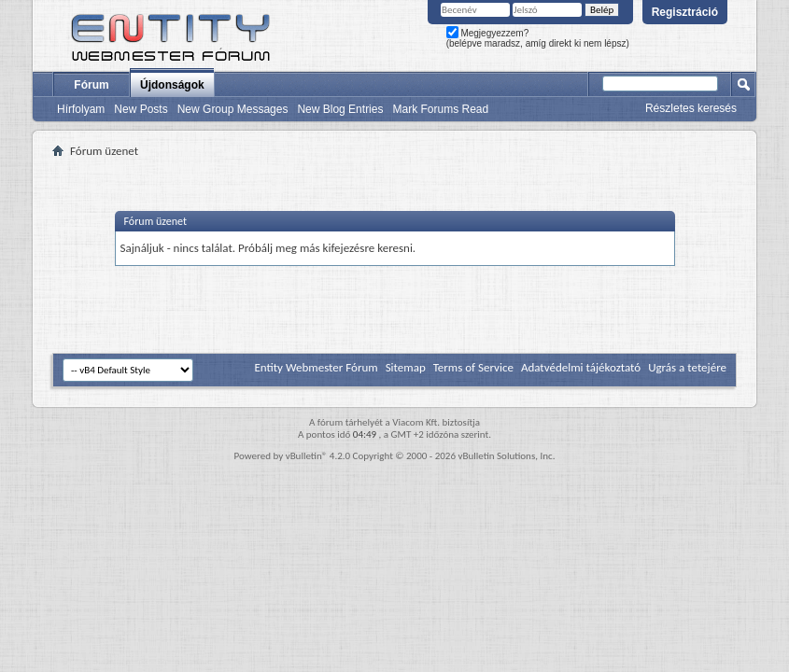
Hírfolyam (81, 109)
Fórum (91, 85)
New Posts (141, 109)
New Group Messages (233, 109)
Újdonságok (172, 85)
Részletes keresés (691, 108)
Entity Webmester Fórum (316, 367)
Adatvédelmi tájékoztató (581, 367)
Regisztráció (685, 12)
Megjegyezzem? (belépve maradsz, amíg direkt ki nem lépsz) (538, 38)
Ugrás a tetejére (687, 367)
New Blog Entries (340, 109)
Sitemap (406, 367)
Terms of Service (473, 367)
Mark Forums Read (440, 109)
